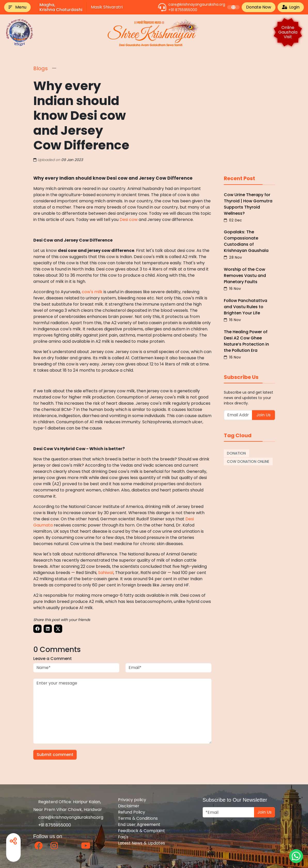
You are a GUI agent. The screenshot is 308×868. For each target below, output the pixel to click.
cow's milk (92, 292)
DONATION (236, 453)
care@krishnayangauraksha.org (197, 4)
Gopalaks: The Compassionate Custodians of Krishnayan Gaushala (249, 244)
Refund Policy (132, 812)
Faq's (123, 837)
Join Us (263, 415)
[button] (17, 7)
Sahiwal (106, 573)
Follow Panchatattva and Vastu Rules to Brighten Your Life (249, 310)
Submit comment (55, 755)
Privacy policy (132, 800)
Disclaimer (129, 806)
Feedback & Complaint (141, 831)
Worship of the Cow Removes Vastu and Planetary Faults (249, 279)
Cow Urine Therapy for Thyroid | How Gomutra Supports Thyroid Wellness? (249, 207)
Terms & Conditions (138, 818)
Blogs (41, 68)
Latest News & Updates (141, 843)
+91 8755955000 (183, 10)
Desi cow (129, 220)
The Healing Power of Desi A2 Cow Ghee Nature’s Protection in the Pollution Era (249, 344)
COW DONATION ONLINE (248, 461)
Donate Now (259, 7)
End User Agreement (139, 825)
